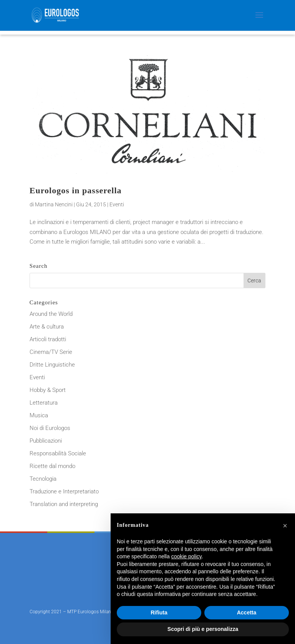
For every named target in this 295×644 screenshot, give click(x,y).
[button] (285, 526)
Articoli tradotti (48, 339)
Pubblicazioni (46, 441)
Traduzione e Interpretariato (64, 491)
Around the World (51, 314)
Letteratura (44, 403)
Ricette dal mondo (52, 466)
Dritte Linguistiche (52, 365)
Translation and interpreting (64, 504)
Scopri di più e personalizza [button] (203, 629)
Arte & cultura (47, 327)
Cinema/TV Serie (51, 352)
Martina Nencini (54, 204)
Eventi (117, 204)
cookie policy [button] (186, 556)
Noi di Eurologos (50, 428)
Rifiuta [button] (159, 612)
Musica (39, 415)
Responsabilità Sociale (58, 453)
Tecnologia (43, 479)
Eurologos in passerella (76, 190)
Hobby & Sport (48, 390)
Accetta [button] (247, 612)
